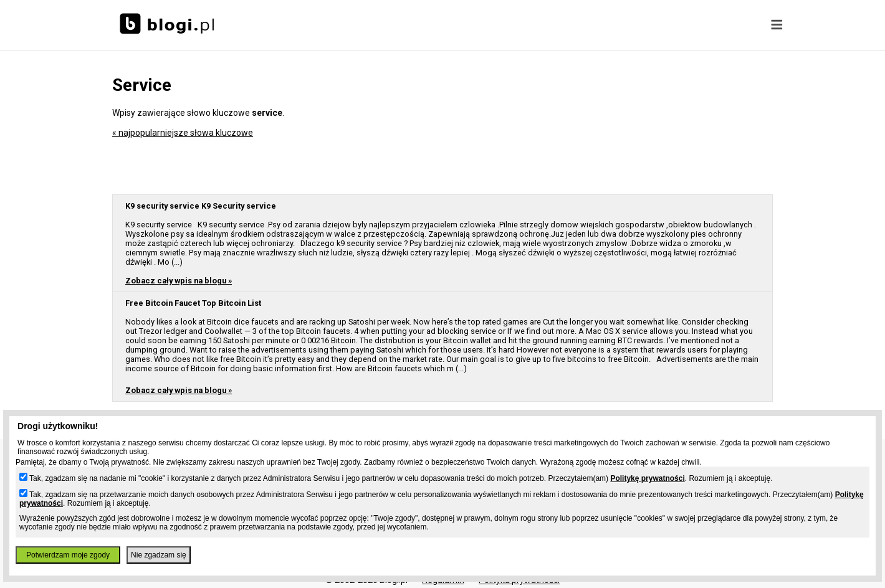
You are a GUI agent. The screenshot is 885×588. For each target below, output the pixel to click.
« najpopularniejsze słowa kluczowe (183, 133)
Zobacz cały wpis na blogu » (179, 281)
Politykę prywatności (647, 478)
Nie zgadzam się (159, 555)
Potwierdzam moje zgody (68, 555)
